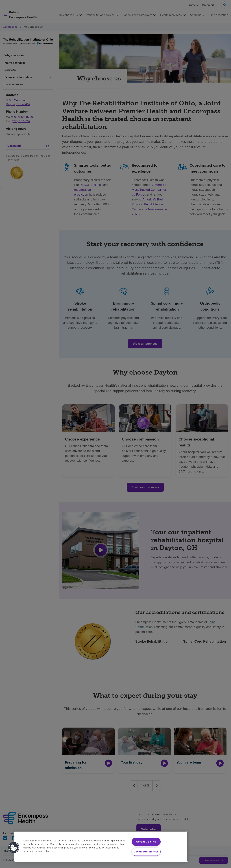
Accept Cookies (146, 842)
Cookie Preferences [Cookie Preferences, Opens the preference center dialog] (146, 852)
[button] (14, 848)
